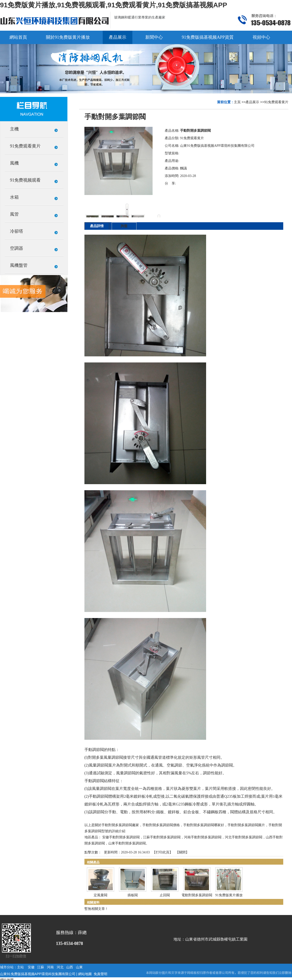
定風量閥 (100, 895)
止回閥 (165, 895)
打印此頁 (163, 852)
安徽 (31, 967)
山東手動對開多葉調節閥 (127, 843)
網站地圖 (85, 974)
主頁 (237, 102)
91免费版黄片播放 (229, 895)
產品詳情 (97, 226)
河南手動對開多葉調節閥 (203, 837)
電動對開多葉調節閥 (197, 895)
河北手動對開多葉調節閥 (244, 837)
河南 (50, 967)
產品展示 (252, 102)
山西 (70, 967)
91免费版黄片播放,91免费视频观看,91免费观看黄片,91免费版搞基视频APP (114, 5)
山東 (79, 967)
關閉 (182, 852)
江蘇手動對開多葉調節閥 (162, 837)
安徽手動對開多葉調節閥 (121, 837)
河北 (60, 967)
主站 (20, 967)
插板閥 (133, 895)
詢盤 (124, 226)
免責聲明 (100, 974)
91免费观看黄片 (276, 102)
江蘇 (41, 967)
